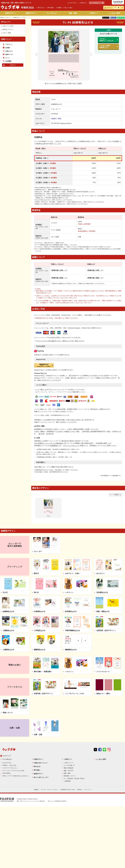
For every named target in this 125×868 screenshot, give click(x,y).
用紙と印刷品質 (68, 733)
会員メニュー (6, 39)
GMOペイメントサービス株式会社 (51, 412)
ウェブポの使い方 (69, 731)
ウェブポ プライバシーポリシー (50, 755)
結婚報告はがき (17, 18)
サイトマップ (88, 755)
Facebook (100, 722)
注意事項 (54, 414)
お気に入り (9, 51)
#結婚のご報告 (56, 119)
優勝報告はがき (40, 618)
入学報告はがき (40, 599)
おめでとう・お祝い (73, 542)
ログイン (13, 65)
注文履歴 (8, 61)
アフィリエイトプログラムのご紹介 (13, 736)
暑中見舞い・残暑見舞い (43, 640)
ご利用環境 (67, 747)
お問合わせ (83, 3)
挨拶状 (60, 8)
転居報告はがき (71, 580)
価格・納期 (73, 13)
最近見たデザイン (8, 29)
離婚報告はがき (71, 618)
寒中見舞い (37, 736)
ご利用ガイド (94, 13)
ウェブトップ (7, 721)
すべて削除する (116, 463)
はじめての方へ (73, 3)
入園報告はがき (8, 599)
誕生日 (36, 542)
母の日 (36, 561)
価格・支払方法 (68, 736)
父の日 (5, 561)
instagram (109, 722)
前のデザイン (39, 54)
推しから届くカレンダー (41, 743)
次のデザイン (89, 54)
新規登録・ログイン (70, 741)
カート (8, 58)
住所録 (8, 48)
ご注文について (68, 728)
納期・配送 (67, 739)
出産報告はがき (40, 580)
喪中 (41, 8)
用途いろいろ (8, 681)
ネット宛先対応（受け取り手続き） (75, 744)
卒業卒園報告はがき (73, 599)
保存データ (9, 54)
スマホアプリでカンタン (10, 733)
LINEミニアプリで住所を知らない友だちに (16, 741)
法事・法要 (38, 703)
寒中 (51, 8)
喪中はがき (37, 732)
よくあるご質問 (114, 13)
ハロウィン (69, 561)
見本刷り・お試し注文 (9, 731)
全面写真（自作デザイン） (106, 599)
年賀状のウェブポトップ (5, 18)
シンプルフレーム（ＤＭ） (75, 662)
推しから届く (69, 8)
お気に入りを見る (8, 26)
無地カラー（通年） (104, 662)
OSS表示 (79, 755)
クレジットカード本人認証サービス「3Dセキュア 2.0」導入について (60, 334)
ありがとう (101, 542)
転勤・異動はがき (103, 580)
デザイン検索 (7, 33)
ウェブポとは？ (52, 13)
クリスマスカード (103, 640)
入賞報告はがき (8, 618)
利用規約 (36, 755)
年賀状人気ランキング (41, 728)
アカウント (9, 44)
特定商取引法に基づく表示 (68, 755)
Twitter (95, 722)
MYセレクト (6, 22)
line (104, 722)
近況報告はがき (102, 561)
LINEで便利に (7, 739)
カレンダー (38, 520)
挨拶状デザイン (31, 13)
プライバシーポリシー (71, 414)
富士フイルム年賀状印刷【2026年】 (57, 766)
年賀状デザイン (10, 13)
